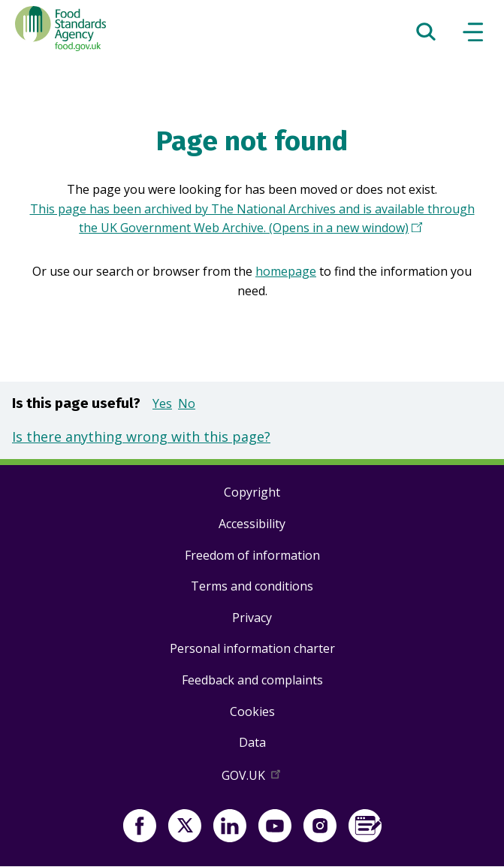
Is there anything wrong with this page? (141, 437)
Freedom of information (252, 555)
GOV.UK (252, 778)
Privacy (252, 618)
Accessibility (252, 524)
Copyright (252, 492)
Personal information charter (252, 648)
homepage (286, 271)
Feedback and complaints (252, 680)
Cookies (252, 711)
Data (252, 742)
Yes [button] (162, 403)
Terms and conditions (252, 586)
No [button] (187, 403)
